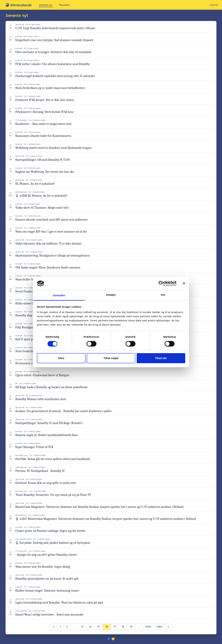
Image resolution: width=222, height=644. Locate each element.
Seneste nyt (46, 5)
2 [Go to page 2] (67, 627)
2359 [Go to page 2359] (148, 627)
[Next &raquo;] (168, 627)
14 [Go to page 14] (90, 627)
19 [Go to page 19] (131, 627)
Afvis (61, 358)
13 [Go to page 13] (82, 627)
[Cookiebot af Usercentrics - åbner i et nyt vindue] (161, 283)
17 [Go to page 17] (115, 627)
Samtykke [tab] (59, 295)
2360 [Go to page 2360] (159, 627)
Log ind (214, 5)
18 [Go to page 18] (123, 627)
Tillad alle (161, 358)
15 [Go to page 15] (99, 627)
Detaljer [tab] (111, 295)
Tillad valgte (111, 358)
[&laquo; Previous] (54, 627)
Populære (64, 5)
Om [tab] (163, 295)
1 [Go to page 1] (60, 627)
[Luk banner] (184, 283)
